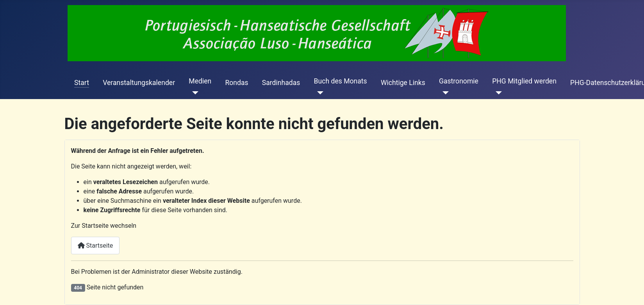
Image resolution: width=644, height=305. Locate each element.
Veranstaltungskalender (139, 83)
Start (82, 83)
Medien (200, 81)
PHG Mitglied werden (524, 81)
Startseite (95, 246)
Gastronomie (459, 81)
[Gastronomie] (444, 93)
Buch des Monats (341, 81)
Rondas (236, 83)
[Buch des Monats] (319, 93)
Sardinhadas (281, 83)
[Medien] (194, 93)
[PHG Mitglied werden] (497, 93)
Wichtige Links (403, 83)
